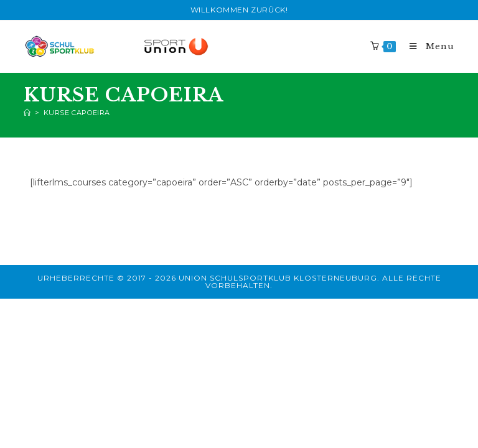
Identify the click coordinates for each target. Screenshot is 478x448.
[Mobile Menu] (426, 46)
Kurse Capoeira (77, 113)
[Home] (27, 113)
